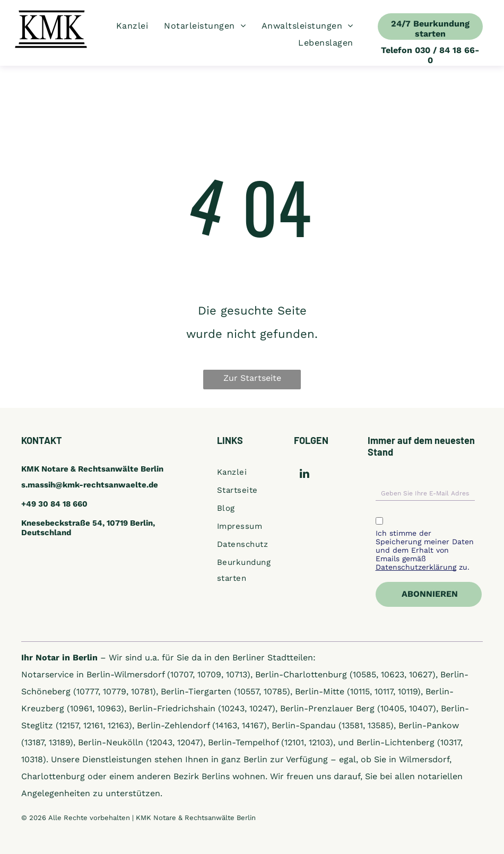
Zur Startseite (252, 378)
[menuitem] (132, 26)
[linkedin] (304, 475)
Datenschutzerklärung (416, 567)
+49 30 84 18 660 (54, 504)
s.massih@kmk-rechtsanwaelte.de (90, 485)
